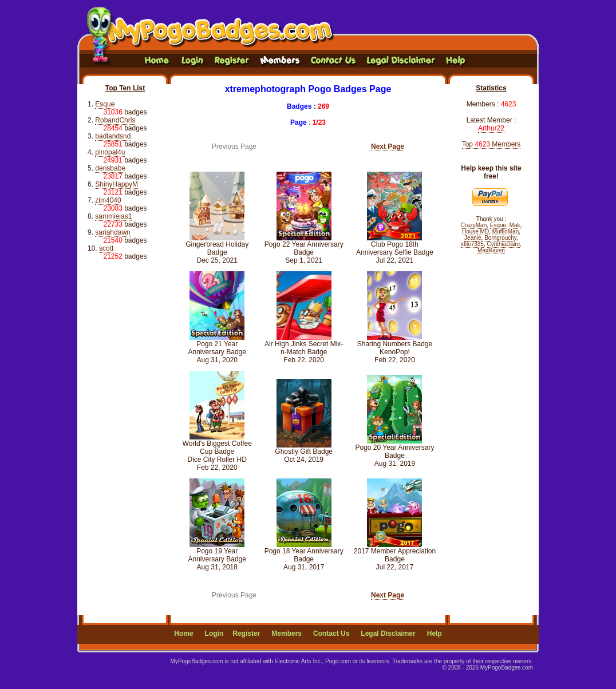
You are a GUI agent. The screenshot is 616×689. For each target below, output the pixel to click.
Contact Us (331, 633)
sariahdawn (112, 232)
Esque (105, 104)
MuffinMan (506, 231)
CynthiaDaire (504, 244)
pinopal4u (110, 152)
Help (435, 633)
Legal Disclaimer (388, 633)
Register (246, 633)
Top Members (491, 144)
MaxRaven (491, 250)
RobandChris (115, 120)
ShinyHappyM (117, 184)
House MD (475, 231)
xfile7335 (472, 244)
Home (183, 633)
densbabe (110, 168)
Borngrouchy (500, 238)
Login (214, 633)
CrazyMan (474, 225)
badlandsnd (113, 136)
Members (287, 633)
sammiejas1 (113, 216)
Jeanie (473, 238)
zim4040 (108, 200)
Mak (515, 225)
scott (106, 248)
